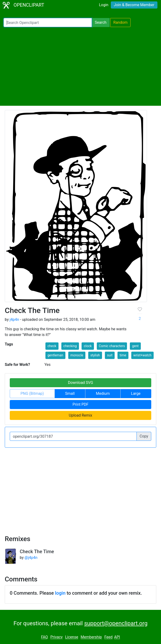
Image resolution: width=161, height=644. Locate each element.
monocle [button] (77, 355)
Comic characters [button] (112, 346)
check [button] (52, 346)
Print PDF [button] (80, 404)
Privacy (57, 637)
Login (104, 5)
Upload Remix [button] (80, 415)
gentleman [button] (55, 355)
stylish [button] (95, 355)
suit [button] (110, 355)
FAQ (44, 637)
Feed (109, 637)
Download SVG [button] (81, 383)
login (60, 593)
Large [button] (136, 393)
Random (121, 22)
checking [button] (70, 346)
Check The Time (37, 552)
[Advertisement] (80, 66)
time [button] (123, 355)
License (72, 637)
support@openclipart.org (116, 623)
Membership (91, 637)
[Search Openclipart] (48, 23)
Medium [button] (103, 393)
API (117, 637)
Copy (144, 436)
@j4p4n (31, 558)
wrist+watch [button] (142, 355)
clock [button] (88, 346)
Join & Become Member (134, 5)
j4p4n (14, 320)
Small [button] (70, 393)
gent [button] (135, 346)
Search (100, 22)
